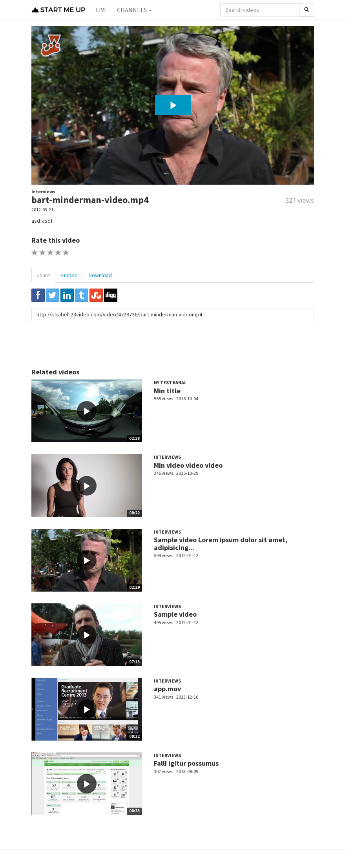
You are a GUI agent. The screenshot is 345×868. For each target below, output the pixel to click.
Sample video (175, 614)
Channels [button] (134, 10)
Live (102, 10)
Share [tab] (43, 275)
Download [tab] (100, 275)
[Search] (307, 10)
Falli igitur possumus (186, 763)
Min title (167, 391)
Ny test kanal (170, 382)
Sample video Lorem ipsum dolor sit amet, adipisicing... (221, 544)
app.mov (167, 689)
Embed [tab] (69, 275)
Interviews (43, 192)
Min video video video (188, 465)
